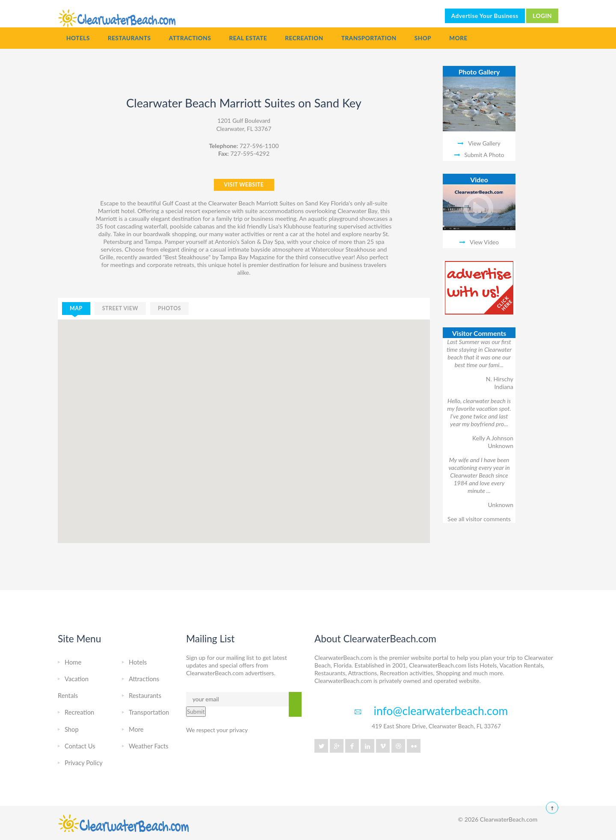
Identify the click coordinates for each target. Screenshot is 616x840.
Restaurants (129, 38)
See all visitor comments (479, 519)
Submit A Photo (484, 155)
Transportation (369, 38)
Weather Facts (149, 746)
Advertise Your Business (485, 16)
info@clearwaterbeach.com (441, 711)
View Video (484, 242)
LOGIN (542, 16)
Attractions (190, 38)
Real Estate (248, 38)
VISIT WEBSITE (244, 185)
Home (73, 662)
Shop (423, 38)
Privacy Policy (84, 763)
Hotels (78, 38)
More (458, 38)
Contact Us (80, 746)
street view (120, 308)
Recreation (304, 38)
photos (169, 308)
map (76, 308)
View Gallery (484, 143)
